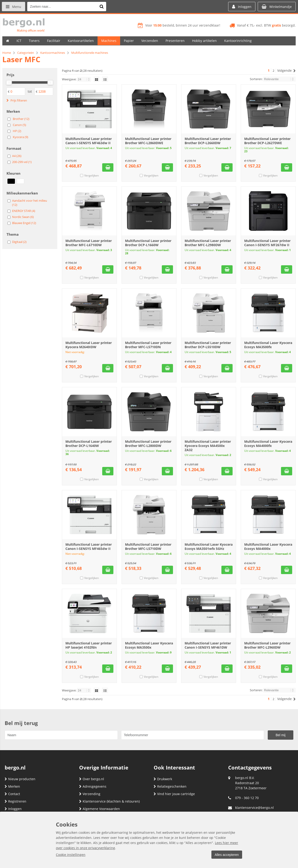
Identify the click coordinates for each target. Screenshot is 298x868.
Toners (34, 41)
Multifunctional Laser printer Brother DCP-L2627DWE (267, 141)
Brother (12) (21, 119)
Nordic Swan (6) (23, 217)
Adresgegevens (93, 786)
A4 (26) (17, 156)
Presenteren (175, 41)
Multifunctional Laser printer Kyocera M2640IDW (89, 345)
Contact (12, 794)
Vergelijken (91, 175)
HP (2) (17, 131)
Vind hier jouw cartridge (174, 794)
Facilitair (54, 41)
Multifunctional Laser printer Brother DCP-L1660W (148, 243)
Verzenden (150, 41)
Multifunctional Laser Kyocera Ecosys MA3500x (149, 645)
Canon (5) (19, 125)
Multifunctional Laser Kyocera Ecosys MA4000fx (268, 444)
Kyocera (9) (20, 137)
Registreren (15, 801)
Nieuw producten (20, 779)
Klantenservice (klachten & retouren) (109, 801)
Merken (12, 786)
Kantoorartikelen (81, 41)
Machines (109, 41)
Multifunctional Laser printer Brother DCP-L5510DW (208, 345)
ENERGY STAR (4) (24, 211)
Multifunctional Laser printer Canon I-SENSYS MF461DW (208, 645)
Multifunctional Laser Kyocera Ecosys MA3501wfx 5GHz (209, 546)
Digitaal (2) (19, 242)
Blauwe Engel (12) (24, 223)
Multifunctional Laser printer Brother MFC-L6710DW (89, 243)
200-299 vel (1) (22, 162)
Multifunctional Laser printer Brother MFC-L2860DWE (148, 141)
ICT (19, 41)
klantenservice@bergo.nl (254, 808)
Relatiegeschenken (170, 786)
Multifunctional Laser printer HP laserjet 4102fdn (89, 645)
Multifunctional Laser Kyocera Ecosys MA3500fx (268, 345)
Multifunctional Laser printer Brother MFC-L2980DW (208, 243)
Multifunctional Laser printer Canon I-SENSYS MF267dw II (267, 243)
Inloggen (13, 809)
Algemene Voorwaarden (100, 809)
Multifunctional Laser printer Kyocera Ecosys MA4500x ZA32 (208, 446)
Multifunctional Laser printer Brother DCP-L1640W (89, 444)
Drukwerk (163, 779)
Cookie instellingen (71, 855)
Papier (129, 41)
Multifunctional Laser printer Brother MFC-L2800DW (148, 444)
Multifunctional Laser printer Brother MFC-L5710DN (148, 345)
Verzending (90, 794)
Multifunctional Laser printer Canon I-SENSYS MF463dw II (89, 141)
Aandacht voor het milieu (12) (30, 203)
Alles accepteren (226, 855)
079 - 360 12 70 (247, 798)
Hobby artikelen (204, 41)
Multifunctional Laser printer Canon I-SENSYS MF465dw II (89, 546)
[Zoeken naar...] (102, 7)
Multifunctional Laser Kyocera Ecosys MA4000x (268, 546)
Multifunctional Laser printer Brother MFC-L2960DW (267, 645)
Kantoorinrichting (238, 41)
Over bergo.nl (92, 779)
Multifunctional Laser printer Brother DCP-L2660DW (208, 141)
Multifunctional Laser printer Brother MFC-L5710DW (148, 546)
